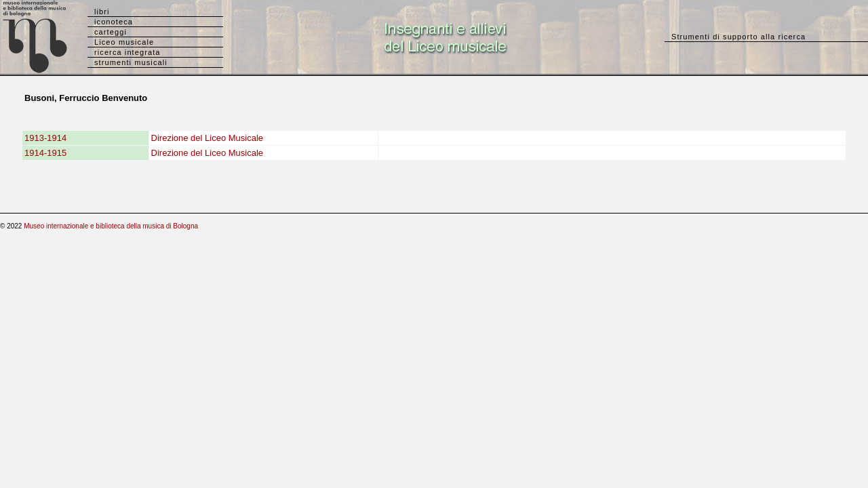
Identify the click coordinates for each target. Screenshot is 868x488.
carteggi (111, 32)
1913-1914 (45, 138)
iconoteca (114, 22)
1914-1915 (45, 153)
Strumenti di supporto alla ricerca (738, 37)
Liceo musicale (124, 42)
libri (102, 12)
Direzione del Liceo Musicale (207, 138)
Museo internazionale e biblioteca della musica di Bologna (111, 226)
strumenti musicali (131, 62)
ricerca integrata (127, 52)
